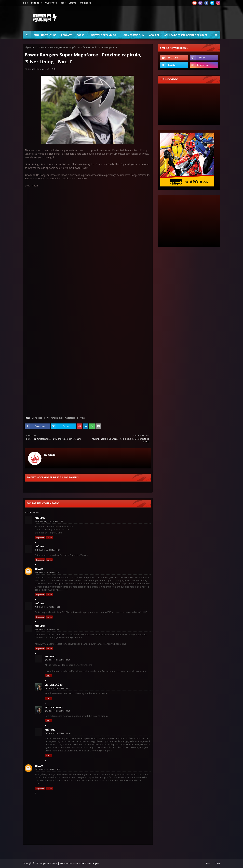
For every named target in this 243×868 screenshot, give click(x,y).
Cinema (72, 3)
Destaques (37, 418)
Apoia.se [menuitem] (154, 35)
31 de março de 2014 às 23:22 (50, 521)
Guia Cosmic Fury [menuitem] (134, 35)
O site (217, 863)
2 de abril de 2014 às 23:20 (59, 660)
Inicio (25, 3)
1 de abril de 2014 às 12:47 (49, 572)
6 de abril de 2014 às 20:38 (49, 769)
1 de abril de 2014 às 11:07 (49, 550)
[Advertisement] (159, 18)
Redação (50, 455)
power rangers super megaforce (60, 418)
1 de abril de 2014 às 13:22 (49, 607)
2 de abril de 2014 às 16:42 (49, 629)
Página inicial (31, 47)
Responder (40, 538)
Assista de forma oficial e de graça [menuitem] (186, 35)
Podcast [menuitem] (66, 35)
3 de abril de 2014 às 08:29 (59, 688)
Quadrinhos (51, 3)
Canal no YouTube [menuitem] (45, 35)
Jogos (63, 3)
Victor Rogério (54, 685)
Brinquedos (85, 3)
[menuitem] (27, 35)
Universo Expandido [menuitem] (104, 35)
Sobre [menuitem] (80, 35)
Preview (42, 47)
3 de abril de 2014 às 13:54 (59, 733)
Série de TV (37, 3)
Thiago (39, 569)
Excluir (49, 538)
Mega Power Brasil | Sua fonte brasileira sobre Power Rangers (69, 863)
